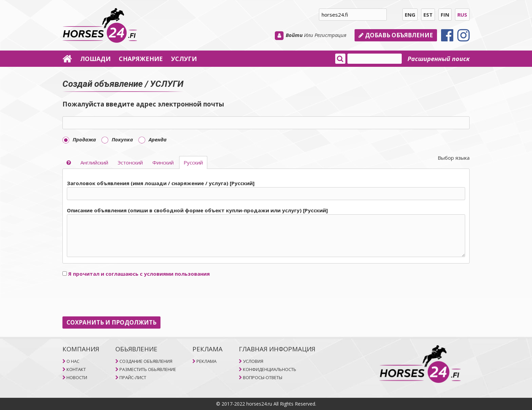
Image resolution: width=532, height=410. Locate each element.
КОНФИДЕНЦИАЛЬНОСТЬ (270, 369)
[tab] (266, 219)
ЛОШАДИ (95, 59)
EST (428, 15)
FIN (445, 15)
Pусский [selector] (193, 162)
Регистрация (330, 35)
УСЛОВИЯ (253, 361)
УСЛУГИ (184, 59)
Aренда (153, 139)
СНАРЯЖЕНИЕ (141, 59)
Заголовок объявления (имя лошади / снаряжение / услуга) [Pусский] (161, 183)
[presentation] (114, 297)
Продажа (79, 139)
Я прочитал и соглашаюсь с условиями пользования (139, 274)
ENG (410, 15)
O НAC (73, 361)
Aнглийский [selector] (94, 162)
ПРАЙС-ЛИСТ (133, 377)
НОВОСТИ (77, 377)
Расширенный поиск (439, 59)
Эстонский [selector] (130, 162)
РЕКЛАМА (206, 361)
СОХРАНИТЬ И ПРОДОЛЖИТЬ (111, 322)
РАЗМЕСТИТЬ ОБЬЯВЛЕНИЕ (148, 369)
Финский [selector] (163, 162)
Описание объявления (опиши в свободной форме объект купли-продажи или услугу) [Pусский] (197, 210)
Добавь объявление (396, 35)
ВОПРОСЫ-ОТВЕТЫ (263, 377)
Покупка (117, 139)
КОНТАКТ (76, 369)
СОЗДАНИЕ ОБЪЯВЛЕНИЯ (146, 361)
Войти (294, 35)
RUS (462, 15)
